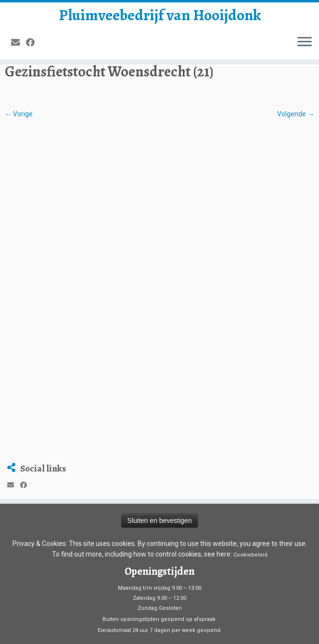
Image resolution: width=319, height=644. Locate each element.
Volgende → (296, 114)
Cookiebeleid (250, 477)
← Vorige (19, 114)
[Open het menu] (305, 42)
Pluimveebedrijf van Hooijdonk (160, 15)
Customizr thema (265, 617)
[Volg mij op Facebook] (33, 43)
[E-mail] (19, 43)
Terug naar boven (287, 629)
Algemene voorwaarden (159, 575)
